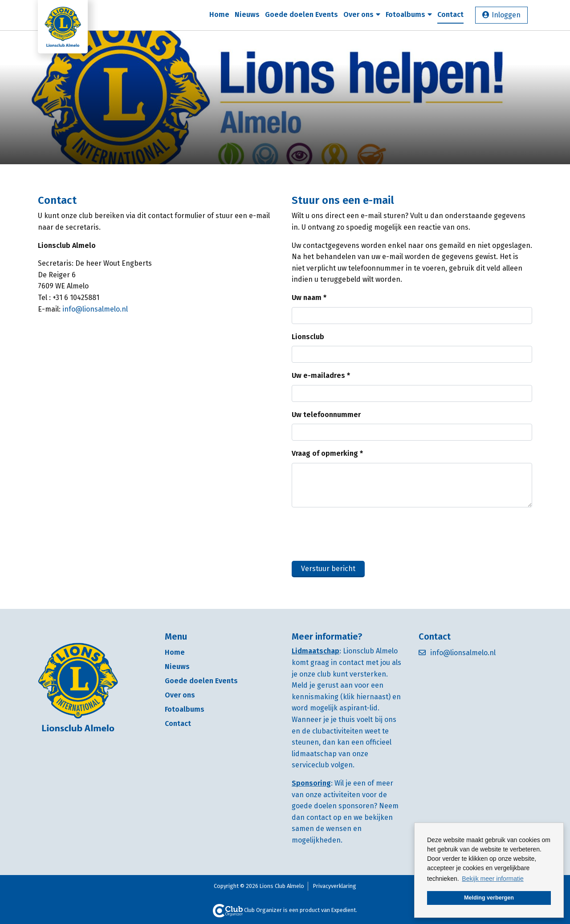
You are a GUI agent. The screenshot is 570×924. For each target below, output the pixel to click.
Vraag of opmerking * (327, 453)
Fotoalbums (409, 14)
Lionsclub (308, 337)
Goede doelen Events (301, 14)
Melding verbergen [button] (489, 898)
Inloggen (506, 15)
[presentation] (359, 532)
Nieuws (247, 14)
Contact (450, 14)
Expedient (344, 910)
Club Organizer (247, 910)
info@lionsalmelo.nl (95, 309)
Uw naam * (309, 298)
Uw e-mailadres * (321, 375)
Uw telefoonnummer (326, 415)
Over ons (362, 14)
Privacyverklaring (335, 886)
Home (219, 14)
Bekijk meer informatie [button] (493, 879)
